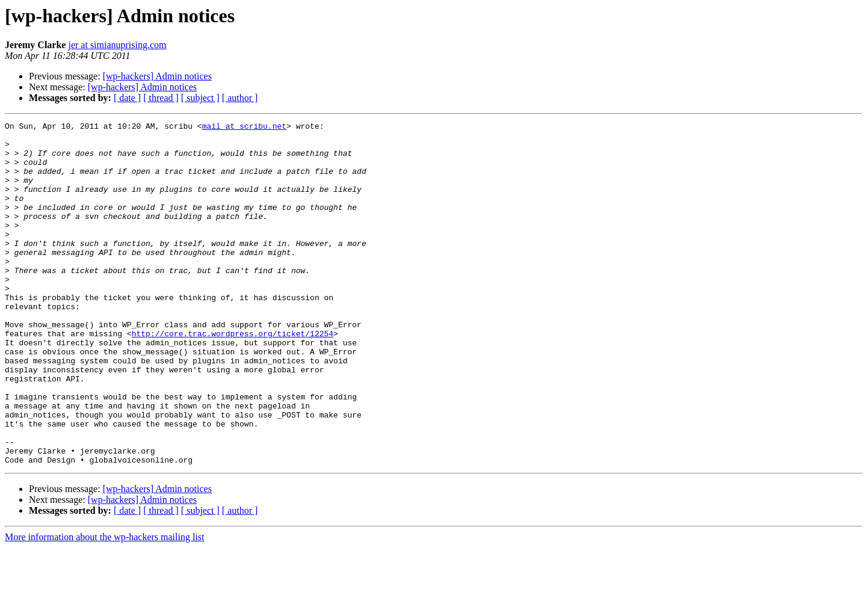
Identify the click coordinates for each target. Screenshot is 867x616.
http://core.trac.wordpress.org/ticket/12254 (233, 377)
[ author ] (240, 98)
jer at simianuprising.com (117, 45)
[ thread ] (161, 98)
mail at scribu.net (244, 128)
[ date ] (127, 98)
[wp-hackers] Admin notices (157, 76)
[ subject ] (200, 98)
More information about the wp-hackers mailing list (104, 605)
